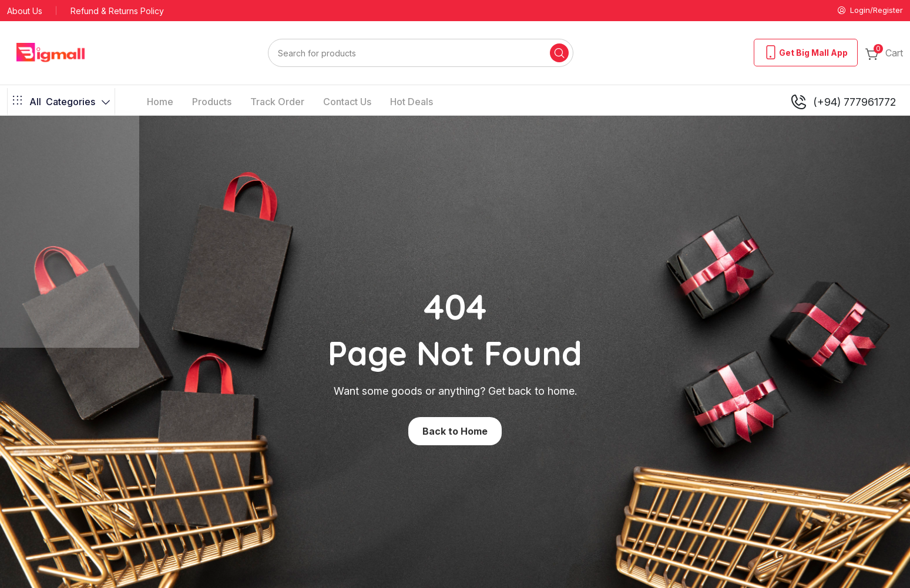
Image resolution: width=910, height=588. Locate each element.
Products (212, 103)
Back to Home (455, 432)
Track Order (277, 103)
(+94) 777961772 (843, 103)
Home (160, 103)
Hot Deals (412, 103)
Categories (61, 103)
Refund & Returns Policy (117, 11)
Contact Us (347, 103)
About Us (25, 11)
